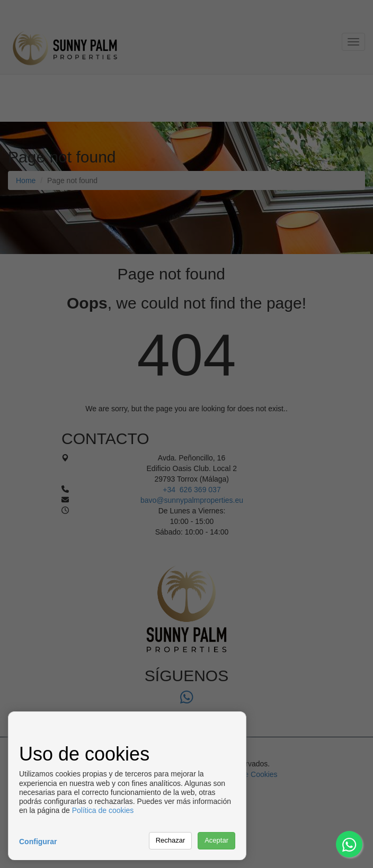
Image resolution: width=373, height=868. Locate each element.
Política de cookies (103, 810)
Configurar (38, 842)
